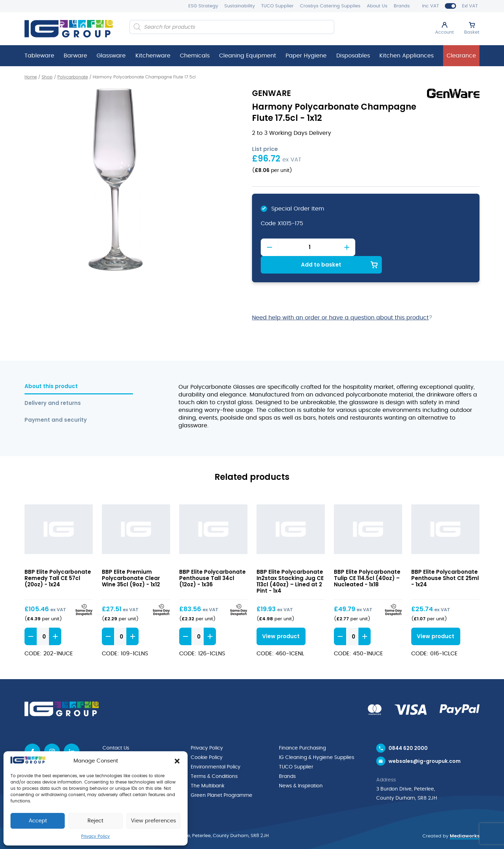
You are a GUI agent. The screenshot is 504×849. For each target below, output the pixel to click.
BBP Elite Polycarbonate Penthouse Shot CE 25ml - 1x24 (445, 560)
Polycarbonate (73, 77)
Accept (38, 821)
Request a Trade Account (133, 740)
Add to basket (418, 247)
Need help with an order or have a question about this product (340, 300)
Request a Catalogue (128, 749)
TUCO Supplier (277, 6)
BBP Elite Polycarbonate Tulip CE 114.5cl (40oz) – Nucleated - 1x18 (367, 560)
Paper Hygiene (306, 56)
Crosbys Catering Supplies (330, 6)
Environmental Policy (216, 749)
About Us (377, 6)
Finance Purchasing (302, 731)
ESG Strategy (203, 6)
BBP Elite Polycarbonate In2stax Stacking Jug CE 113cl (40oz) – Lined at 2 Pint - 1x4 (290, 563)
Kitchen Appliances (407, 56)
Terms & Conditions (214, 758)
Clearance (461, 56)
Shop (47, 77)
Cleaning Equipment (248, 56)
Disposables (353, 56)
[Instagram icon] (52, 734)
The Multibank (208, 767)
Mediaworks (465, 819)
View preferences (153, 821)
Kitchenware (153, 56)
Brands (402, 6)
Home (31, 77)
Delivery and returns (53, 385)
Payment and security (56, 402)
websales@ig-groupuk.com (425, 745)
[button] (177, 761)
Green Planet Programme (222, 776)
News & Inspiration (301, 767)
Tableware (39, 56)
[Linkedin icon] (72, 734)
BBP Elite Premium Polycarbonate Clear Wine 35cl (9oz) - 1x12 (131, 560)
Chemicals (195, 56)
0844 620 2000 (408, 731)
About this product (51, 369)
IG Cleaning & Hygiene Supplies (317, 740)
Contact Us (116, 731)
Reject (95, 821)
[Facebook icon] (32, 734)
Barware (75, 56)
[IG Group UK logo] (69, 29)
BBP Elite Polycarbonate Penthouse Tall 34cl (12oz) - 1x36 (212, 560)
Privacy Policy (96, 836)
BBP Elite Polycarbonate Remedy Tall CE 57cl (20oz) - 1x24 (58, 560)
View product (279, 619)
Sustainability (240, 6)
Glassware (111, 56)
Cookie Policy (207, 740)
